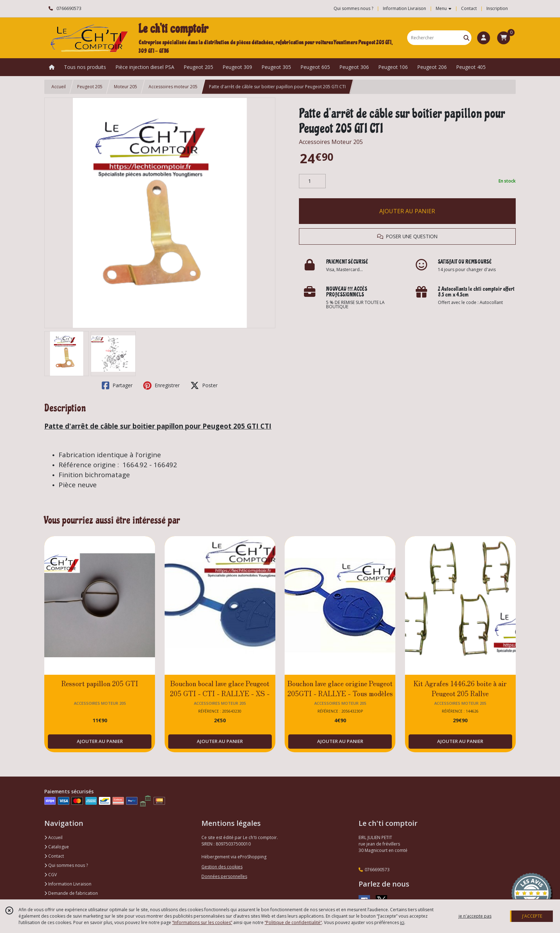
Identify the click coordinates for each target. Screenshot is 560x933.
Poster (204, 385)
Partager (117, 385)
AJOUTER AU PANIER (407, 211)
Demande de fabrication (71, 893)
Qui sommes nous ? (66, 865)
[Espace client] (484, 38)
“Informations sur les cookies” (202, 922)
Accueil (59, 87)
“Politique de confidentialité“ (293, 922)
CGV (51, 875)
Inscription (497, 8)
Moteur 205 (126, 87)
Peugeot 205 (90, 87)
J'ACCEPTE (532, 916)
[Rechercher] (466, 38)
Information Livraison (68, 884)
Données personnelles (224, 876)
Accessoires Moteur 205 (331, 142)
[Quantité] (312, 181)
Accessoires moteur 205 (173, 87)
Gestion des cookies (222, 867)
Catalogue (57, 847)
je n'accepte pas (475, 916)
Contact (469, 8)
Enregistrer (161, 385)
